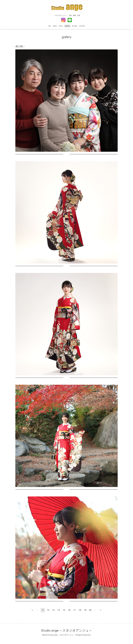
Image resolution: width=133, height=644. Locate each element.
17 (74, 610)
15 (64, 610)
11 (43, 610)
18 (80, 610)
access (74, 26)
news (55, 26)
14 (59, 610)
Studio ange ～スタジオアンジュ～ (67, 631)
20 (90, 610)
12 (48, 610)
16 (69, 610)
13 (53, 610)
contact (82, 26)
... (37, 610)
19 (85, 610)
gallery (67, 26)
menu (61, 26)
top (49, 26)
